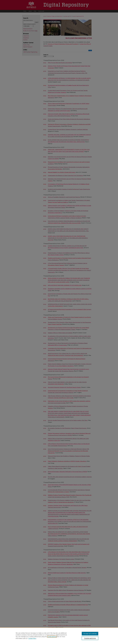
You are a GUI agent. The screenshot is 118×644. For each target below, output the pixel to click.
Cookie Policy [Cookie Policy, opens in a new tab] (32, 638)
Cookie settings (52, 637)
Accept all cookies (90, 634)
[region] (59, 636)
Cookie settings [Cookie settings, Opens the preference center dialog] (90, 638)
